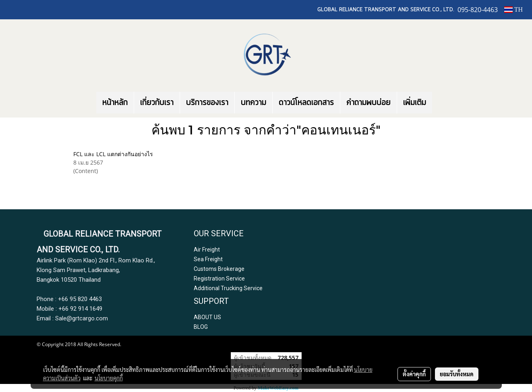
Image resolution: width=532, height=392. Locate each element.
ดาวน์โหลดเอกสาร (306, 103)
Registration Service (219, 279)
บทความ (254, 103)
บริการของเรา (207, 103)
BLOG (201, 327)
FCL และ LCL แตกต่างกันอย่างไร (113, 154)
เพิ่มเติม (415, 103)
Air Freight (207, 250)
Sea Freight (208, 259)
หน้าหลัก (115, 103)
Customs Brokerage (219, 269)
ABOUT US (207, 317)
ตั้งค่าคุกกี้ (414, 374)
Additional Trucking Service (228, 288)
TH (513, 9)
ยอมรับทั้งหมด (457, 374)
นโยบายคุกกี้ (109, 378)
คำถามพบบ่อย (368, 103)
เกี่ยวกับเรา (157, 103)
